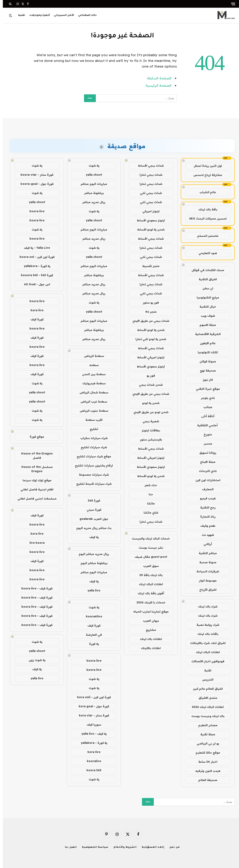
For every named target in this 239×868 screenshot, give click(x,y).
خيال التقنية (205, 307)
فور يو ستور (148, 303)
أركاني (205, 544)
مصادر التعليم (205, 725)
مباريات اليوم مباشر (91, 184)
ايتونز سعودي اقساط (148, 220)
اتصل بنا (68, 847)
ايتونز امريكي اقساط (148, 357)
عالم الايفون (205, 343)
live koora (34, 543)
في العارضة (91, 635)
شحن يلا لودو (148, 403)
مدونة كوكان (205, 361)
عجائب (205, 407)
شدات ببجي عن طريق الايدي (148, 321)
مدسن (205, 444)
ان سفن (205, 288)
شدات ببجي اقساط (148, 166)
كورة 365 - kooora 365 (34, 275)
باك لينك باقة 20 (148, 575)
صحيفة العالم (205, 780)
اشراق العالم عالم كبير (205, 689)
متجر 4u (148, 312)
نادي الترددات (205, 471)
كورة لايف (91, 626)
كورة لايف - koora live (34, 588)
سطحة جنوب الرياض (91, 411)
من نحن (172, 847)
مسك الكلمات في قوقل (205, 270)
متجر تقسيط (148, 266)
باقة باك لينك (205, 209)
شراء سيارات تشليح (91, 447)
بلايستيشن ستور (148, 439)
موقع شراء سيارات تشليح (91, 456)
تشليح (91, 429)
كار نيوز (205, 380)
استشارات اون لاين (205, 480)
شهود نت (205, 535)
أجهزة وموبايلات (37, 15)
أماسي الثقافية (205, 425)
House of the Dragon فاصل (34, 456)
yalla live (91, 590)
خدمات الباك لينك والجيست (148, 538)
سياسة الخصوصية (92, 847)
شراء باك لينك (205, 606)
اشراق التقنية (205, 279)
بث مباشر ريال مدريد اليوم (91, 528)
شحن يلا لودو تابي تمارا (148, 339)
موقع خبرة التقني (205, 389)
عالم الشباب (205, 192)
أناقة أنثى (205, 416)
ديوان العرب (148, 621)
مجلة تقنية (205, 734)
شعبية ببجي (148, 421)
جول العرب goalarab (91, 519)
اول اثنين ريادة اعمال (205, 166)
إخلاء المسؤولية (150, 847)
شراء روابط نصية (205, 625)
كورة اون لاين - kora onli (91, 697)
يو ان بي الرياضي (205, 743)
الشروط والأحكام (122, 847)
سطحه (91, 365)
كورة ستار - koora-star (34, 175)
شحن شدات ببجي (148, 385)
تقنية (19, 15)
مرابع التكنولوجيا (205, 297)
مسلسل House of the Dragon (34, 469)
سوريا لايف (91, 725)
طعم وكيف (205, 526)
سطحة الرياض (91, 356)
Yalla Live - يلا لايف (34, 248)
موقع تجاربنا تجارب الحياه (148, 612)
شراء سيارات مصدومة (91, 475)
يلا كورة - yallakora (91, 743)
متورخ (205, 434)
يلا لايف (91, 537)
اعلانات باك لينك (148, 639)
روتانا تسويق (205, 453)
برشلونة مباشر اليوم (91, 563)
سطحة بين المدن (91, 374)
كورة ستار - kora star (91, 715)
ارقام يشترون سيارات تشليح (91, 465)
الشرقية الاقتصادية (205, 334)
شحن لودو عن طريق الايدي (148, 412)
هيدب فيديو (205, 498)
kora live (91, 752)
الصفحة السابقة (156, 78)
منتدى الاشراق (205, 698)
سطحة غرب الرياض (91, 402)
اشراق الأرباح (205, 590)
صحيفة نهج (205, 370)
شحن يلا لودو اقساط (148, 229)
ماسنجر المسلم (205, 236)
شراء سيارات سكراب (91, 438)
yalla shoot (91, 175)
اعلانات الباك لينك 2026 (205, 707)
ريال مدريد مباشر (91, 202)
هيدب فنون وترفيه (205, 771)
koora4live (91, 616)
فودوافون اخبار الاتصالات (205, 661)
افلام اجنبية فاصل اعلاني (34, 489)
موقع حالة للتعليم (205, 753)
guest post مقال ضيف (148, 557)
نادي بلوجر (205, 398)
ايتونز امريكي (148, 211)
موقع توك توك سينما (34, 480)
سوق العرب (148, 566)
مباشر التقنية (205, 553)
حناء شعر (148, 485)
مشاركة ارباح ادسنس (205, 175)
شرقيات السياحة (205, 571)
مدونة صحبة (205, 562)
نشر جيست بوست (148, 548)
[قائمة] (230, 4)
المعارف (205, 489)
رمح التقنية (205, 507)
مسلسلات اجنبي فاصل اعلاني (34, 499)
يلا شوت (91, 166)
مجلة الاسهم (205, 325)
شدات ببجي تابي (148, 193)
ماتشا (148, 503)
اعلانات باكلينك (148, 648)
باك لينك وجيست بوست (205, 716)
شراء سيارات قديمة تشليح (91, 484)
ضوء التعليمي (205, 253)
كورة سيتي (91, 510)
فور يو (148, 376)
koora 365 (91, 770)
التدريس (205, 680)
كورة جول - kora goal (91, 706)
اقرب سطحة (91, 420)
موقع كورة (34, 437)
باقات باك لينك (205, 634)
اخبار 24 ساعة (205, 762)
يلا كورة (91, 644)
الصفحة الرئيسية (156, 85)
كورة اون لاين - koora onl (34, 257)
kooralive (91, 761)
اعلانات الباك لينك (205, 652)
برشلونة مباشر (91, 193)
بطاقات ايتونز (148, 430)
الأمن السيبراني (61, 15)
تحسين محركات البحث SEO (205, 219)
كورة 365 (91, 501)
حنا (148, 494)
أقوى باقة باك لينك (148, 593)
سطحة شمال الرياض (91, 392)
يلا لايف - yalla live (91, 734)
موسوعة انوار (205, 580)
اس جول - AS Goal (34, 284)
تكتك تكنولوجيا (205, 352)
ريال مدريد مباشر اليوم (91, 554)
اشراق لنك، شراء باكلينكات (205, 643)
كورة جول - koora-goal (34, 184)
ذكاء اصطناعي (85, 15)
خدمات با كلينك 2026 (148, 602)
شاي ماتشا (148, 513)
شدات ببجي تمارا (148, 175)
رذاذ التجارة (205, 517)
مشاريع (148, 630)
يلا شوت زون (34, 660)
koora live (91, 661)
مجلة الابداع (205, 462)
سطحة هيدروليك (91, 383)
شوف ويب (205, 316)
